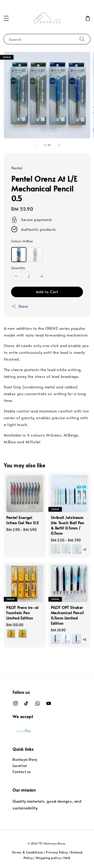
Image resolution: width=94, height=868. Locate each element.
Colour (22, 241)
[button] (6, 18)
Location (20, 766)
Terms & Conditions (28, 852)
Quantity (18, 268)
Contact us (22, 772)
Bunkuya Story (25, 759)
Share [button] (20, 306)
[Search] (82, 39)
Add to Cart (47, 292)
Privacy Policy (57, 852)
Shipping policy (48, 858)
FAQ (67, 858)
